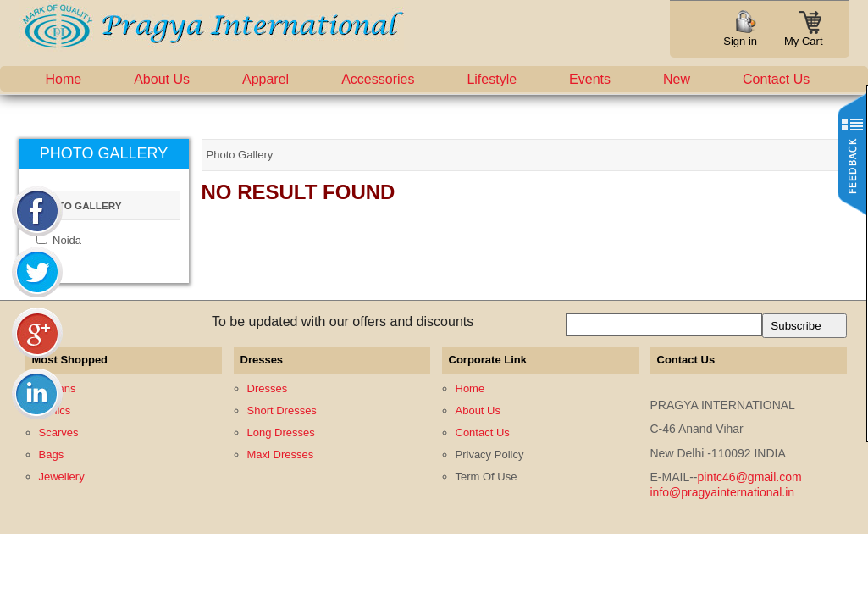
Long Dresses (281, 433)
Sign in (740, 41)
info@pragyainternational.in (723, 492)
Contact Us (776, 79)
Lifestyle (492, 79)
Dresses (268, 388)
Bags (52, 455)
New (677, 79)
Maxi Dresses (281, 455)
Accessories (378, 79)
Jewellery (62, 477)
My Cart (804, 36)
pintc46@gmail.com (750, 477)
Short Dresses (282, 410)
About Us (162, 79)
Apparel (265, 79)
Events (590, 79)
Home (64, 79)
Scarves (59, 433)
